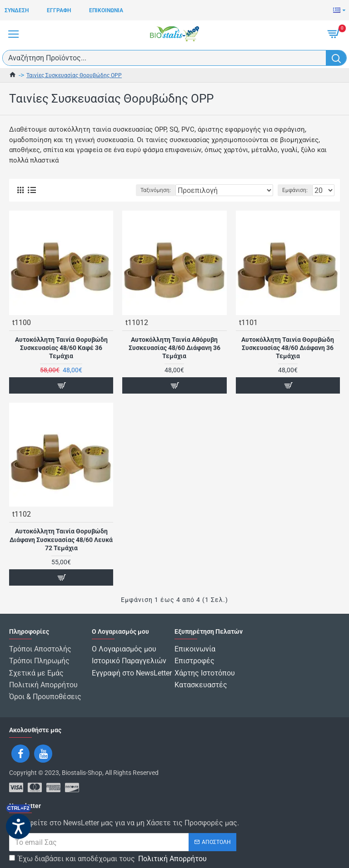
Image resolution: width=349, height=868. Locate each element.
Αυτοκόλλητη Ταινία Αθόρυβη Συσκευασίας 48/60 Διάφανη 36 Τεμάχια (174, 348)
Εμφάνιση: (295, 190)
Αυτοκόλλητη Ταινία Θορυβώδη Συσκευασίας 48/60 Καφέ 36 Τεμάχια (61, 348)
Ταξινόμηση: (156, 190)
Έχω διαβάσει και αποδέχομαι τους (109, 853)
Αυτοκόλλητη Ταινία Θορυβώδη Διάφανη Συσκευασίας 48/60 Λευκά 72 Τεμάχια (61, 539)
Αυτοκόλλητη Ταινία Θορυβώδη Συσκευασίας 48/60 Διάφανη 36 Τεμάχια (288, 348)
